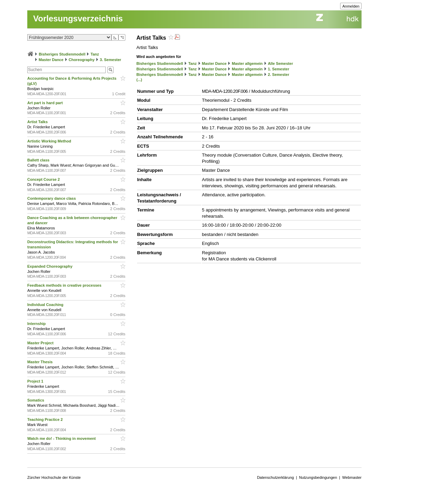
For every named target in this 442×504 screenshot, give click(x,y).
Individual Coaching (46, 305)
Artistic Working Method (50, 141)
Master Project (41, 343)
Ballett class (39, 160)
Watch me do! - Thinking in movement (62, 438)
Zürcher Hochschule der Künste (54, 477)
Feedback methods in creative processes (65, 285)
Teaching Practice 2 (46, 419)
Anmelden (351, 6)
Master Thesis (40, 362)
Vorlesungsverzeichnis (78, 18)
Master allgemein (247, 63)
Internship (37, 324)
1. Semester (279, 69)
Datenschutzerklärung (275, 477)
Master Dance (51, 60)
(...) (139, 80)
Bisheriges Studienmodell (62, 54)
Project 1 (36, 381)
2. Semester (279, 75)
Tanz (95, 54)
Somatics (36, 400)
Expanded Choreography (50, 266)
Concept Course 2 (44, 179)
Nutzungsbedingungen (318, 477)
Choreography (82, 60)
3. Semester (110, 60)
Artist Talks (38, 122)
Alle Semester (281, 63)
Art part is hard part (46, 103)
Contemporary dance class (52, 198)
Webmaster (352, 477)
